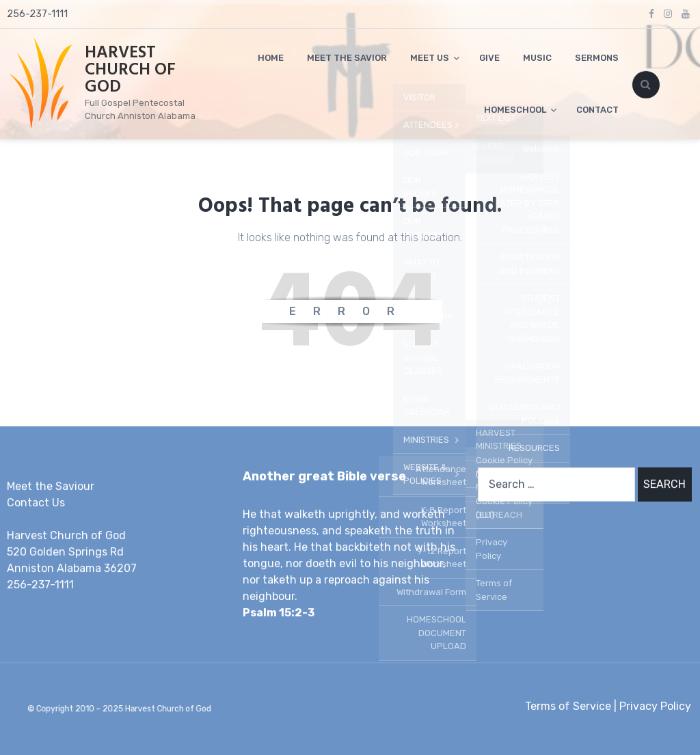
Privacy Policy (655, 706)
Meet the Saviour (51, 486)
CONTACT (597, 110)
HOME (271, 58)
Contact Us (36, 503)
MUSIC (537, 58)
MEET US (430, 58)
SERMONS (597, 58)
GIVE (489, 58)
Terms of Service (568, 706)
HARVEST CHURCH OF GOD (130, 70)
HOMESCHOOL (515, 110)
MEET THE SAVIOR (347, 58)
